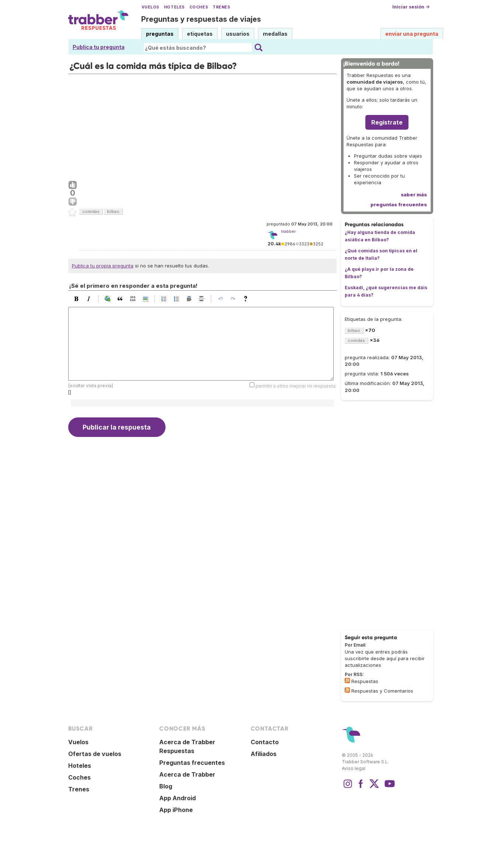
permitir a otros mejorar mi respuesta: (296, 386)
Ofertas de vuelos (95, 754)
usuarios (238, 34)
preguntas (160, 34)
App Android (178, 798)
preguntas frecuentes (399, 204)
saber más (414, 195)
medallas (275, 34)
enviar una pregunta (412, 34)
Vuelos (150, 7)
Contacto (265, 742)
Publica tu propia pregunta (103, 266)
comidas (91, 211)
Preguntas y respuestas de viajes (201, 19)
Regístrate (387, 122)
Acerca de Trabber (187, 774)
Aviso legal (354, 768)
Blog (166, 786)
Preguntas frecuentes (192, 763)
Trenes (221, 7)
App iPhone (176, 810)
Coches (199, 7)
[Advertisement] (202, 126)
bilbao (113, 211)
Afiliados (264, 754)
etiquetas (200, 34)
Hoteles (174, 7)
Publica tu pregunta (99, 47)
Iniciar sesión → (411, 7)
